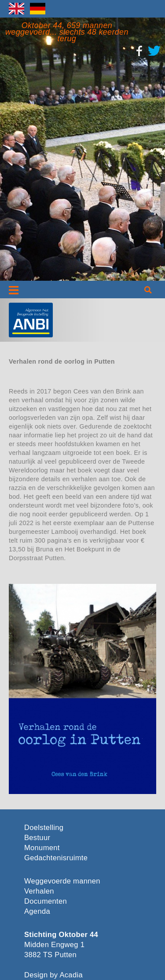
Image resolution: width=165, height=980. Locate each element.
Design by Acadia (53, 975)
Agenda (37, 911)
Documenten (46, 901)
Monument (42, 848)
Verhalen (39, 891)
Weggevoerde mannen (62, 881)
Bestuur (37, 838)
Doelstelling (44, 828)
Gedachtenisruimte (55, 858)
